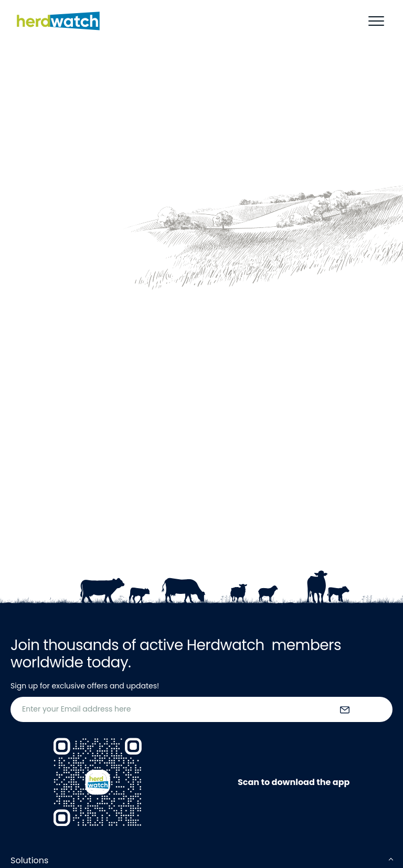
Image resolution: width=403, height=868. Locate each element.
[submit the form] (345, 709)
